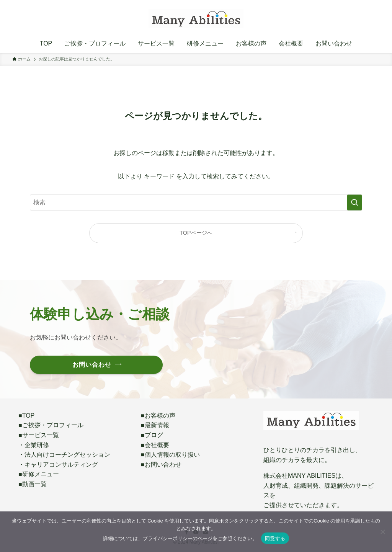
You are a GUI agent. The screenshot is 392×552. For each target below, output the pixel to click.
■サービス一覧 (39, 435)
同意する (275, 538)
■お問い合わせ (161, 465)
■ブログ (152, 435)
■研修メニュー (39, 474)
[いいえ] (382, 532)
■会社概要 (155, 445)
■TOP (26, 416)
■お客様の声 (158, 416)
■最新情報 (155, 425)
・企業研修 (34, 445)
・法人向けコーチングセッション (64, 455)
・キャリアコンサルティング (58, 465)
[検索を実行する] (354, 203)
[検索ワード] (196, 203)
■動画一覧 (33, 484)
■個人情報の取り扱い (170, 455)
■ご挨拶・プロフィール (51, 425)
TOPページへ (196, 233)
